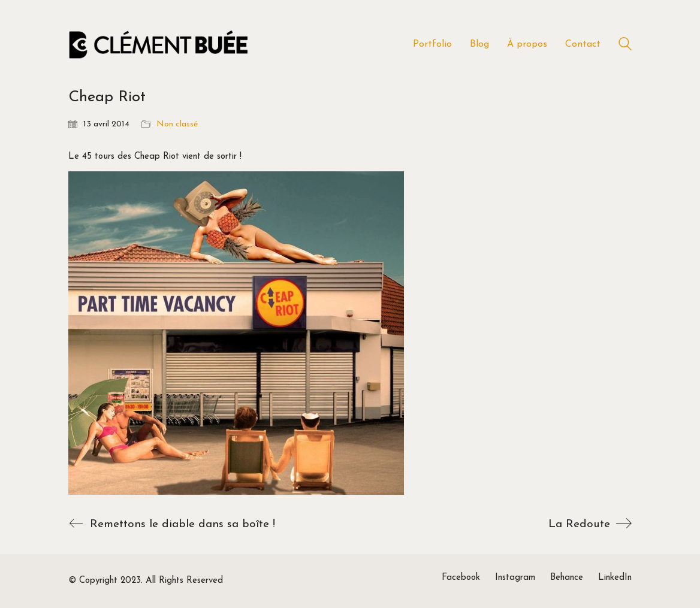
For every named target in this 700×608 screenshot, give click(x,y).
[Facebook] (461, 578)
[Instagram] (515, 578)
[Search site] (625, 46)
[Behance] (567, 578)
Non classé (177, 124)
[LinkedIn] (615, 578)
